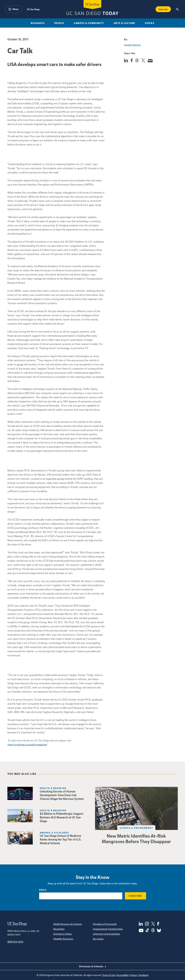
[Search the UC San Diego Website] (177, 9)
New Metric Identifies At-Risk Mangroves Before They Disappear (136, 839)
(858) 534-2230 (15, 942)
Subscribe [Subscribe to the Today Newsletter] (163, 9)
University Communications (106, 934)
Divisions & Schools (92, 966)
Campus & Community (89, 23)
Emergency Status (63, 934)
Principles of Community (105, 924)
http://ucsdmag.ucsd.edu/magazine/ (27, 745)
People (59, 23)
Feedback (144, 975)
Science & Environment (136, 828)
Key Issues (98, 939)
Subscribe (135, 896)
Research (38, 23)
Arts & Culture (124, 23)
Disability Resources (63, 939)
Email (43, 890)
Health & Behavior (53, 788)
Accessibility (123, 975)
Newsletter (59, 929)
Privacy (134, 975)
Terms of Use (109, 975)
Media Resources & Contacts (68, 924)
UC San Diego (33, 9)
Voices (150, 23)
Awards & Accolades (54, 833)
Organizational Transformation (108, 929)
